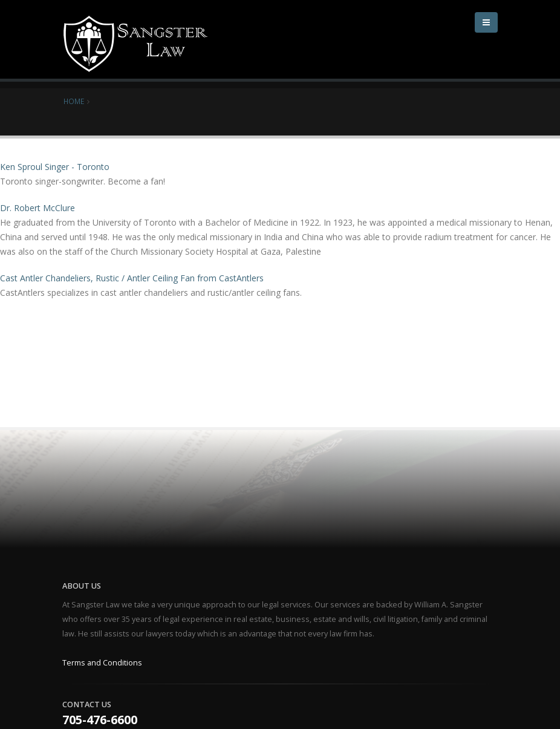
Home (74, 101)
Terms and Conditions (102, 663)
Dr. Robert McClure (37, 208)
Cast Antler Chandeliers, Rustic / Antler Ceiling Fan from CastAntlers (132, 278)
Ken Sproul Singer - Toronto (55, 167)
